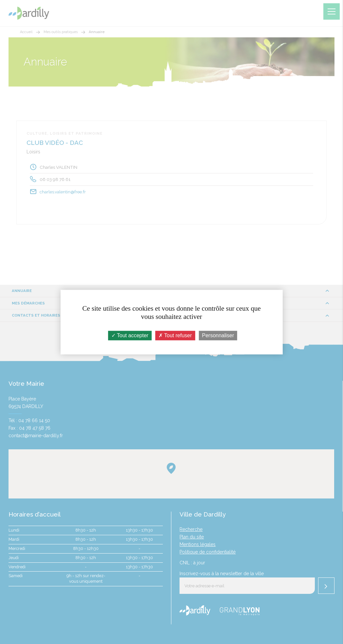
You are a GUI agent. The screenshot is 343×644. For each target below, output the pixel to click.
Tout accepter (130, 335)
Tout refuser (175, 335)
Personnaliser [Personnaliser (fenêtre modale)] (218, 335)
